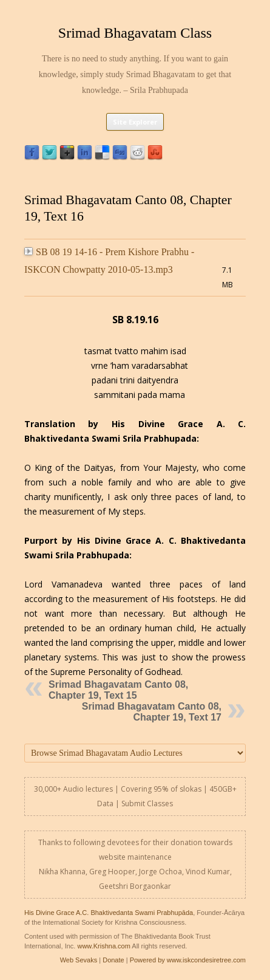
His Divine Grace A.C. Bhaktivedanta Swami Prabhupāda (109, 913)
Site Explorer (135, 122)
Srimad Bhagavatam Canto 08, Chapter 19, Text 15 (118, 690)
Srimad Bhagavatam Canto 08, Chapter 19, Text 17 (152, 712)
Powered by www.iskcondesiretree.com (188, 960)
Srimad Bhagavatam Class (135, 33)
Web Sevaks (79, 960)
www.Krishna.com (103, 946)
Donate (113, 960)
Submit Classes (147, 804)
